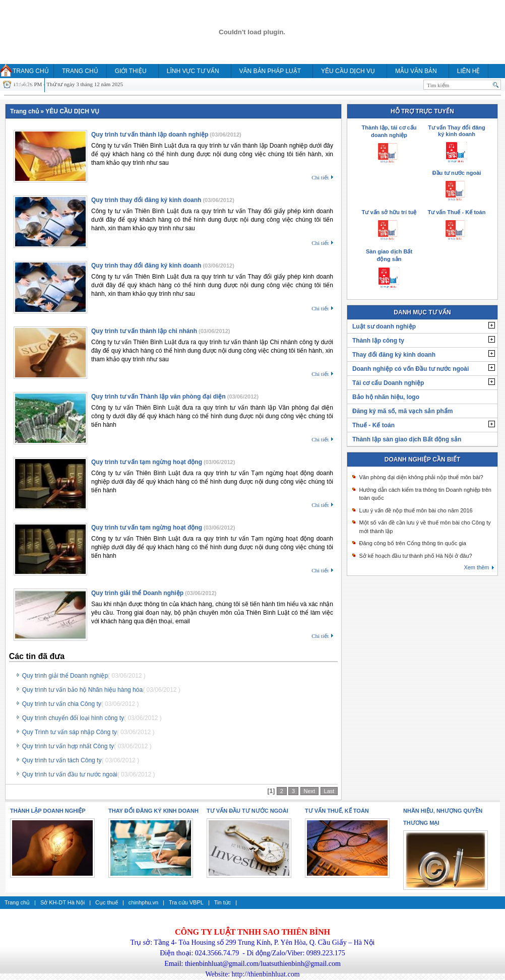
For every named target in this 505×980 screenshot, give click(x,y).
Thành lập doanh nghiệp (48, 811)
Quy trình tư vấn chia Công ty (62, 704)
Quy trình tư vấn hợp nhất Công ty (68, 746)
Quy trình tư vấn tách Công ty (62, 760)
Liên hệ (469, 71)
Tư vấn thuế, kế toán (337, 811)
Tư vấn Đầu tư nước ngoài (247, 811)
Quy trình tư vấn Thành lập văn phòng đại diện (159, 397)
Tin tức (223, 902)
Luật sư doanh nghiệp (384, 326)
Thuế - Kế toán (373, 425)
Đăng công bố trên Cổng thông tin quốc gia (412, 543)
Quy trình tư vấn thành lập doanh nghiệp (150, 135)
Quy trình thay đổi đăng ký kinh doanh (146, 200)
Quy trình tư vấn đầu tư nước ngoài (70, 774)
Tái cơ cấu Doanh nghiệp (388, 383)
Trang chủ (31, 71)
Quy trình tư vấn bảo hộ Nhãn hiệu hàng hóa (82, 690)
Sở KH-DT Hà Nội (62, 902)
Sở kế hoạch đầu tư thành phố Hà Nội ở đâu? (415, 556)
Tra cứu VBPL (186, 902)
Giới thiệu (131, 71)
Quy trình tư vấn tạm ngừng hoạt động (147, 462)
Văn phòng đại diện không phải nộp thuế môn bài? (421, 477)
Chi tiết (320, 177)
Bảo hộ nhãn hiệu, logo (386, 397)
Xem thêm (476, 567)
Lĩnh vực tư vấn (193, 71)
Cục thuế (107, 902)
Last (329, 791)
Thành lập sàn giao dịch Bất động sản (407, 439)
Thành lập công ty (378, 341)
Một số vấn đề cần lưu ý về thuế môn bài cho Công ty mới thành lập (425, 527)
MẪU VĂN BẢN (416, 71)
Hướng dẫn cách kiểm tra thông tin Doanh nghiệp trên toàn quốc (425, 494)
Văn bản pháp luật (270, 71)
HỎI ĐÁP (20, 85)
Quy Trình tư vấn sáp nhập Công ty (70, 732)
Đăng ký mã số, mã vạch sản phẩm (402, 411)
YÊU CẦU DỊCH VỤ (348, 71)
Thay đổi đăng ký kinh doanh (394, 355)
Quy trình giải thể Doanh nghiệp (137, 593)
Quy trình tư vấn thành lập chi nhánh (144, 331)
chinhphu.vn (143, 902)
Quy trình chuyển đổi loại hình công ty (73, 718)
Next (310, 791)
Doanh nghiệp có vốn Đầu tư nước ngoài (411, 369)
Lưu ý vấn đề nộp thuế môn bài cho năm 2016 (416, 510)
